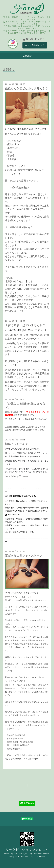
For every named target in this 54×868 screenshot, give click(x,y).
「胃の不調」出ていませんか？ (25, 325)
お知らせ (9, 70)
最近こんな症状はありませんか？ (27, 88)
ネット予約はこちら (35, 45)
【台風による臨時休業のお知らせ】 (25, 405)
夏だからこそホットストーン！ (25, 555)
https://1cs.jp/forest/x (17, 476)
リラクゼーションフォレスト (27, 850)
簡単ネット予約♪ (17, 444)
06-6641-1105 (12, 515)
